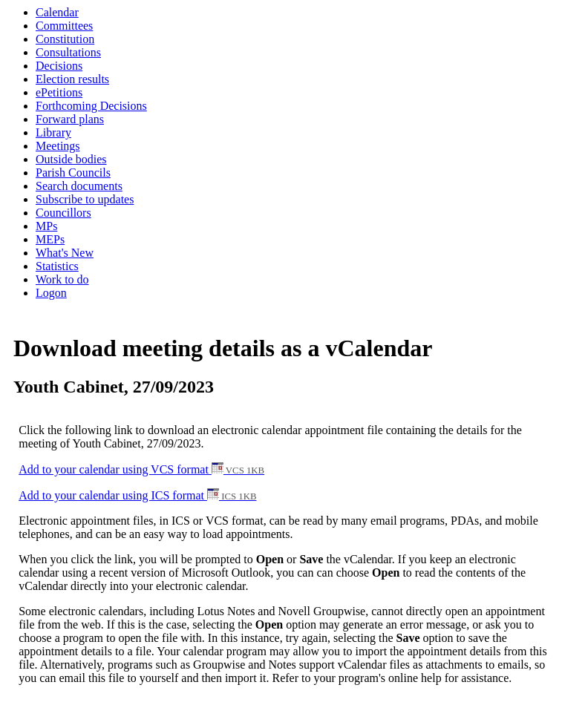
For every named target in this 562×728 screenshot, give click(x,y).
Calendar (57, 12)
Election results (72, 79)
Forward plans (70, 119)
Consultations (68, 52)
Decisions (59, 66)
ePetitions (59, 92)
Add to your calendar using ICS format (137, 495)
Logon (51, 293)
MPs (46, 226)
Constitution (65, 39)
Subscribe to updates (85, 199)
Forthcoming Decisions (91, 106)
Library (53, 132)
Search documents (79, 186)
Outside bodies (71, 159)
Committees (64, 26)
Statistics (57, 266)
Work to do (62, 279)
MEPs (50, 239)
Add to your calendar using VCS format (141, 469)
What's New (65, 253)
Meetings (58, 146)
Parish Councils (73, 173)
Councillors (63, 213)
